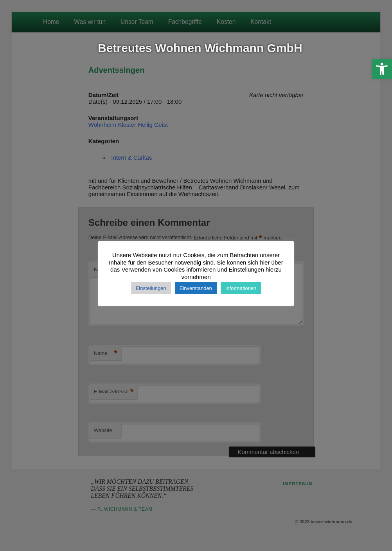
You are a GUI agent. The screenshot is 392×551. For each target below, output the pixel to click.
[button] (382, 69)
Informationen (241, 288)
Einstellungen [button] (151, 288)
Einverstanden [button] (196, 288)
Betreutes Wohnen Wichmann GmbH (200, 48)
